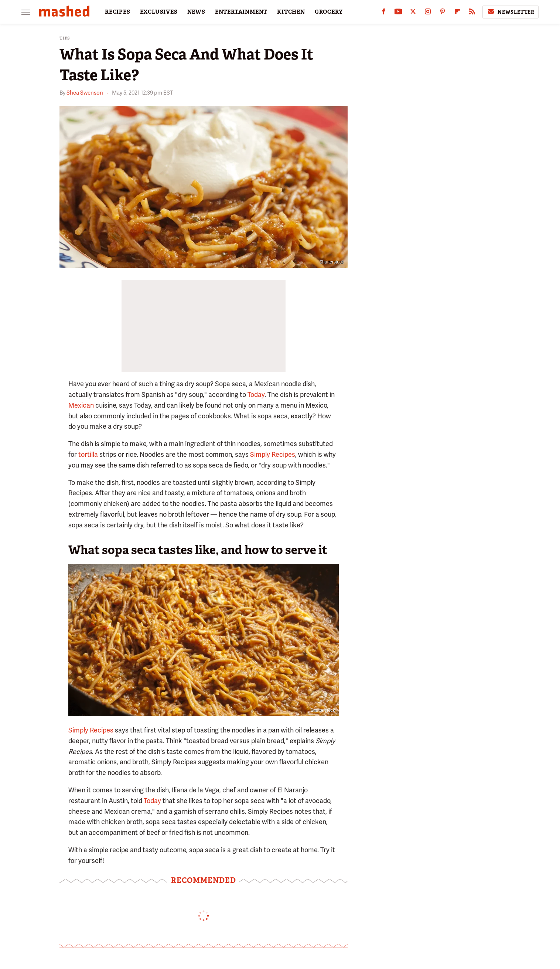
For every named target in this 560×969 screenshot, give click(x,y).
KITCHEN (291, 12)
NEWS (196, 12)
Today (256, 395)
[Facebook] (383, 13)
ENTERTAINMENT (241, 12)
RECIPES (118, 12)
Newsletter (511, 12)
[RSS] (472, 13)
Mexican (81, 405)
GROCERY (329, 12)
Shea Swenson (85, 93)
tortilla (88, 454)
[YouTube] (398, 13)
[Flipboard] (457, 13)
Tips (65, 38)
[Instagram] (428, 13)
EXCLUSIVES (159, 12)
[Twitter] (413, 13)
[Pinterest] (443, 13)
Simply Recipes (273, 454)
